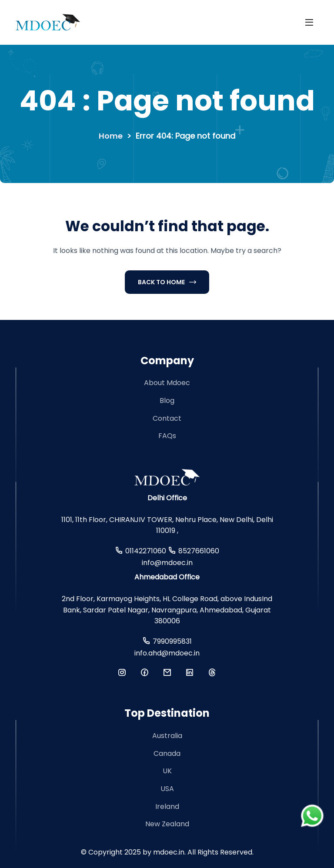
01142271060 (146, 551)
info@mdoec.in (167, 563)
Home (111, 136)
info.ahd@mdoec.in (167, 653)
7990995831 (172, 641)
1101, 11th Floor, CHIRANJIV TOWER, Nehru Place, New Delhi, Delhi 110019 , (167, 525)
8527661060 (199, 551)
